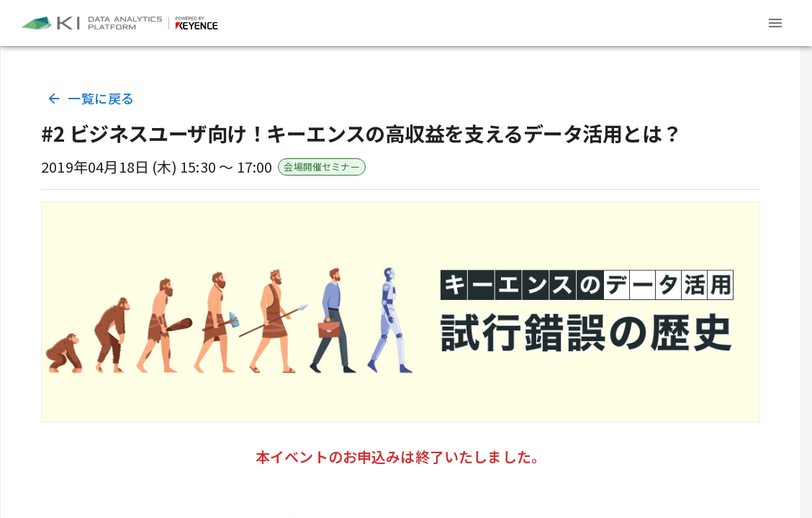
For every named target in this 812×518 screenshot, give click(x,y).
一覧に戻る (92, 99)
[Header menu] (775, 23)
